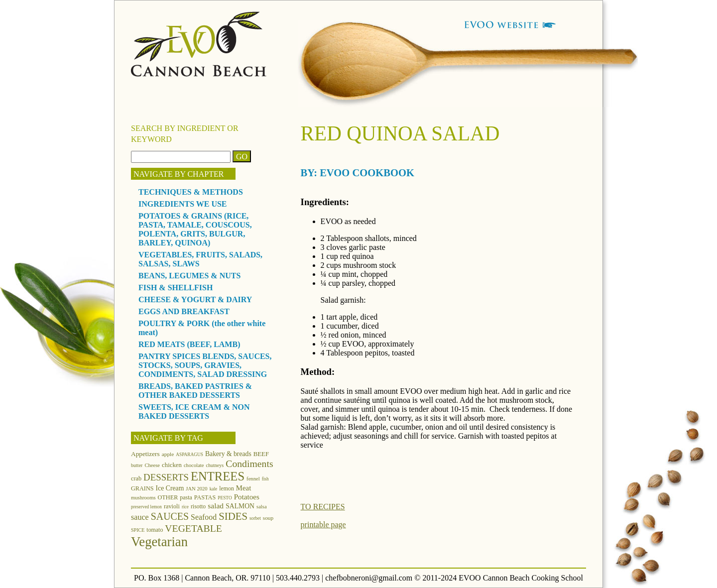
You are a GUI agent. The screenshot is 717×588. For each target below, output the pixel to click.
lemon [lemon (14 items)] (227, 488)
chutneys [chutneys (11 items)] (215, 465)
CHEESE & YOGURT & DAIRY (195, 299)
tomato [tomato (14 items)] (155, 530)
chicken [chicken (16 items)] (172, 465)
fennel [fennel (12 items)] (253, 479)
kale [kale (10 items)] (214, 489)
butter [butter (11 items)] (137, 465)
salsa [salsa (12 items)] (262, 507)
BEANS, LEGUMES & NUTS (189, 276)
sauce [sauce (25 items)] (140, 517)
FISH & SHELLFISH (176, 288)
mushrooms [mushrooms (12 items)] (143, 498)
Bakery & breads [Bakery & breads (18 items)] (228, 454)
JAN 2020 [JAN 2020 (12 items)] (196, 489)
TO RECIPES (323, 507)
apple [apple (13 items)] (168, 454)
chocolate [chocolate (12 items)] (194, 465)
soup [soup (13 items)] (268, 518)
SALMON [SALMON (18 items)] (240, 506)
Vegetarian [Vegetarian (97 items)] (159, 542)
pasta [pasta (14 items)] (186, 497)
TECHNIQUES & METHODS (191, 192)
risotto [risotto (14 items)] (198, 506)
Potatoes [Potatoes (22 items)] (247, 497)
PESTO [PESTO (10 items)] (225, 498)
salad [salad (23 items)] (216, 506)
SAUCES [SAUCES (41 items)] (170, 516)
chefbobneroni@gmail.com (369, 578)
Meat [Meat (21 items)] (243, 488)
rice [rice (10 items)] (185, 507)
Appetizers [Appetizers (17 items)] (145, 454)
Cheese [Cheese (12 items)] (152, 465)
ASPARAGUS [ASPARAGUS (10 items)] (189, 455)
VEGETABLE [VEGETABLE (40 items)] (193, 528)
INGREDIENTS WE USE (183, 204)
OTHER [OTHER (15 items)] (168, 497)
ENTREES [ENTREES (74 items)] (218, 476)
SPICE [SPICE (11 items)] (138, 530)
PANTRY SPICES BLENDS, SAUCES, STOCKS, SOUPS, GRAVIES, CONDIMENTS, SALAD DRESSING (205, 365)
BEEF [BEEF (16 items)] (261, 454)
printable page (323, 525)
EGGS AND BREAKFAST (184, 311)
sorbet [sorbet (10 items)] (255, 518)
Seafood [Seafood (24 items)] (204, 517)
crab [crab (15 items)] (136, 478)
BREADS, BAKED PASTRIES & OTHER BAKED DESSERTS (195, 391)
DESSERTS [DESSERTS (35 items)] (166, 477)
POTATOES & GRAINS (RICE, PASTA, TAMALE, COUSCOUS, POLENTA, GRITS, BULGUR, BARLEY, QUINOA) (195, 229)
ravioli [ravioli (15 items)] (172, 506)
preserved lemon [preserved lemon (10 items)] (146, 507)
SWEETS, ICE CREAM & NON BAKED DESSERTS (194, 412)
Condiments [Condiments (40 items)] (249, 464)
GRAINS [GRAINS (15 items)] (142, 488)
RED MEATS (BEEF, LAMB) (189, 344)
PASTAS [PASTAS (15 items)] (205, 497)
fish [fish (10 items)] (265, 479)
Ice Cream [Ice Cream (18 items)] (170, 488)
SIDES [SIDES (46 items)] (233, 516)
